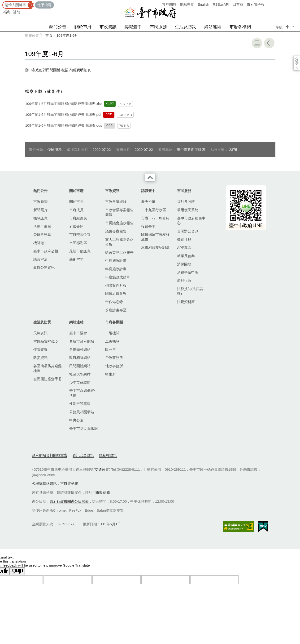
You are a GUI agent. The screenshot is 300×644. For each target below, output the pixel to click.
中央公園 (76, 420)
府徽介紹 (76, 226)
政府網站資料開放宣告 (50, 455)
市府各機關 (240, 27)
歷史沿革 (148, 202)
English (203, 4)
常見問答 (169, 4)
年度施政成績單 (118, 277)
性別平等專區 (80, 404)
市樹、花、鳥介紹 (155, 218)
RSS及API (221, 4)
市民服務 (158, 27)
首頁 (49, 35)
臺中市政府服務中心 (191, 221)
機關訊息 (40, 218)
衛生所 (111, 374)
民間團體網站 (80, 366)
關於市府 (83, 27)
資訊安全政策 (83, 455)
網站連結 (213, 27)
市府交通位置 (80, 235)
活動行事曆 (42, 226)
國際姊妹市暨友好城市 (155, 237)
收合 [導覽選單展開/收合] (150, 177)
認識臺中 (133, 27)
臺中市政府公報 (46, 251)
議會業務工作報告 (119, 253)
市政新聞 (40, 202)
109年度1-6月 (67, 35)
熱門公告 (58, 27)
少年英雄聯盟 (80, 382)
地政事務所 (114, 366)
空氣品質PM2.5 (46, 341)
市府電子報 (256, 4)
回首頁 (238, 4)
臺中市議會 (78, 333)
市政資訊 (108, 27)
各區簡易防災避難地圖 (48, 368)
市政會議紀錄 (116, 202)
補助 (17, 12)
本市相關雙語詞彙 (155, 248)
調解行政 (184, 280)
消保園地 (184, 264)
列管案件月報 (116, 285)
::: (2, 2)
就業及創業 (186, 256)
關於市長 (76, 202)
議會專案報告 (116, 231)
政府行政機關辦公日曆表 (69, 501)
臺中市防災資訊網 (83, 428)
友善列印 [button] (257, 43)
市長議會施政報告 (119, 223)
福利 (7, 12)
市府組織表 (78, 218)
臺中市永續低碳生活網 (83, 393)
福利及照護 (186, 202)
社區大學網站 (80, 374)
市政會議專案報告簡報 (119, 212)
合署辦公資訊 (188, 231)
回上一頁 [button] (269, 43)
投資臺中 (148, 226)
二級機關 (112, 341)
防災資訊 (40, 358)
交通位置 (102, 469)
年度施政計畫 (116, 269)
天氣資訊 (40, 333)
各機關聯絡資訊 (44, 484)
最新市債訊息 (80, 251)
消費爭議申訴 (188, 272)
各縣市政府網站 (82, 341)
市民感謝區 (78, 243)
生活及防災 (186, 27)
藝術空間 (76, 259)
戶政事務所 (114, 358)
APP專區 (184, 248)
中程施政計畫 (116, 261)
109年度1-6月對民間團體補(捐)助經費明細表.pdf (63, 114)
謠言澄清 (40, 259)
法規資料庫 (186, 302)
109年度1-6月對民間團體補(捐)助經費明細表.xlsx (64, 104)
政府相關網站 (80, 358)
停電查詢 (40, 350)
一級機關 (112, 333)
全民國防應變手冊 (48, 379)
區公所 (111, 350)
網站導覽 (187, 4)
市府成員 (76, 210)
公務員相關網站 (82, 412)
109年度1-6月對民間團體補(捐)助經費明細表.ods (64, 125)
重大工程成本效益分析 (119, 242)
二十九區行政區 (154, 210)
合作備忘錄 (114, 302)
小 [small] (287, 27)
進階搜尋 (44, 5)
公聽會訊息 (42, 235)
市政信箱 (103, 493)
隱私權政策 (108, 455)
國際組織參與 (116, 293)
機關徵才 (40, 243)
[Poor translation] (17, 571)
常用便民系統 (188, 210)
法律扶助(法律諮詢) (190, 291)
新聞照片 (40, 210)
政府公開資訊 (44, 267)
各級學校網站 (80, 350)
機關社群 (184, 239)
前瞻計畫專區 (116, 310)
